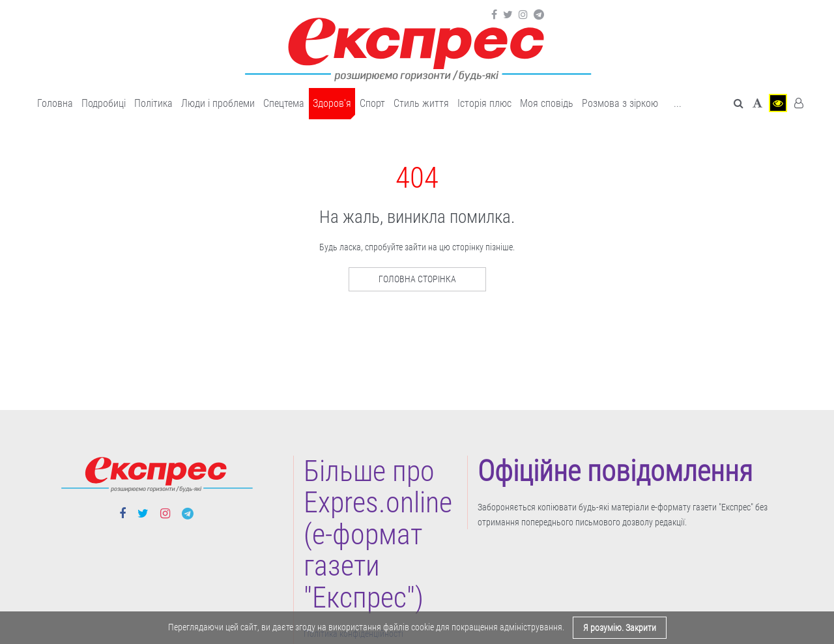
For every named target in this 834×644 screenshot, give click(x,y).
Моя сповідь (547, 103)
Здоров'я (332, 103)
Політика (153, 103)
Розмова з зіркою (620, 103)
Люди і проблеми (218, 103)
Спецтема (284, 103)
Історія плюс (484, 103)
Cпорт (372, 103)
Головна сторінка (417, 279)
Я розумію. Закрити (620, 628)
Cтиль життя (421, 103)
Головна (55, 103)
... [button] (678, 103)
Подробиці (104, 103)
